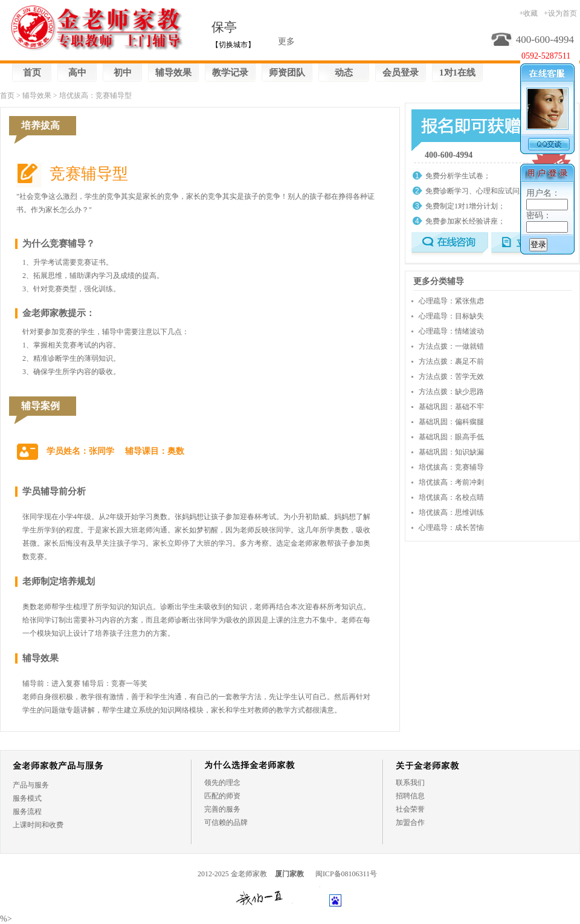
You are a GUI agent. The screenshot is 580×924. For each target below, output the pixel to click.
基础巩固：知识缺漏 (451, 452)
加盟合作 (410, 822)
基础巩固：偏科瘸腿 (451, 422)
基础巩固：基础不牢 (451, 407)
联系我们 (410, 783)
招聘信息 (410, 796)
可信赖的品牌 (226, 822)
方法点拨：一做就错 (451, 346)
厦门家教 (289, 874)
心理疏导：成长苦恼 (451, 528)
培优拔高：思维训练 (451, 512)
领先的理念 (222, 783)
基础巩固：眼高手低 (451, 437)
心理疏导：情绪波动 (451, 331)
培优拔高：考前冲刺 (451, 482)
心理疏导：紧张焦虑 (451, 301)
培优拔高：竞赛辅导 (451, 467)
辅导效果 (173, 73)
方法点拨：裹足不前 (451, 361)
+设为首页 (560, 13)
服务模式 (27, 798)
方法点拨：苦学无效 (451, 376)
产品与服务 (31, 785)
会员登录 (401, 73)
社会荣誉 (410, 809)
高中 (77, 73)
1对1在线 (457, 73)
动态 (344, 73)
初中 (123, 73)
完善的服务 (222, 809)
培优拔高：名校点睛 (451, 497)
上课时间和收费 (38, 825)
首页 (32, 73)
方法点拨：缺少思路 (451, 392)
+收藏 (528, 13)
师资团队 (287, 73)
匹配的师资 (222, 796)
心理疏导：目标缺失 (451, 316)
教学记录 (230, 73)
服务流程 (27, 812)
